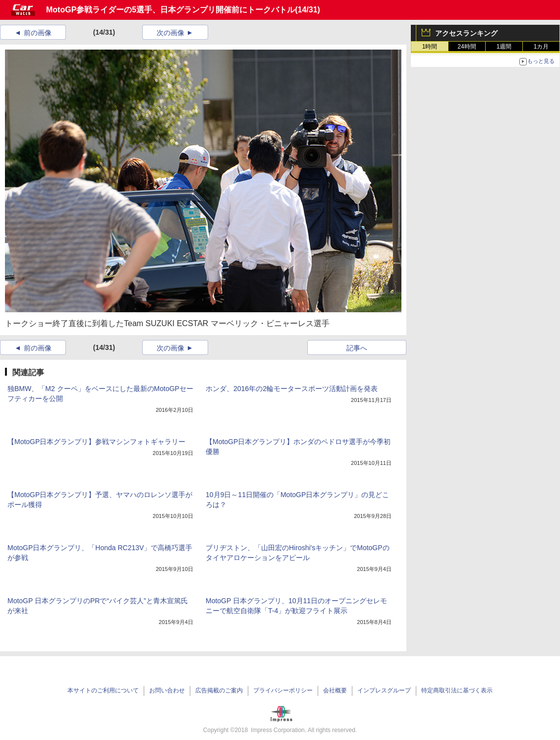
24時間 (467, 47)
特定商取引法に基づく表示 (457, 690)
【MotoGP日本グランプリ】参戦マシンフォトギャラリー (96, 442)
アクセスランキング (466, 33)
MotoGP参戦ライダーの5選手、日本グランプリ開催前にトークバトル (170, 10)
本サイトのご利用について (103, 690)
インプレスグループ (384, 690)
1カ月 (541, 47)
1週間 (504, 47)
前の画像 (38, 33)
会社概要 (335, 690)
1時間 (430, 47)
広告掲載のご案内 (219, 690)
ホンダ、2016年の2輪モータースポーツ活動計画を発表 (292, 389)
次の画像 (170, 33)
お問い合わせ (167, 690)
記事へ (357, 348)
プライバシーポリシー (283, 690)
